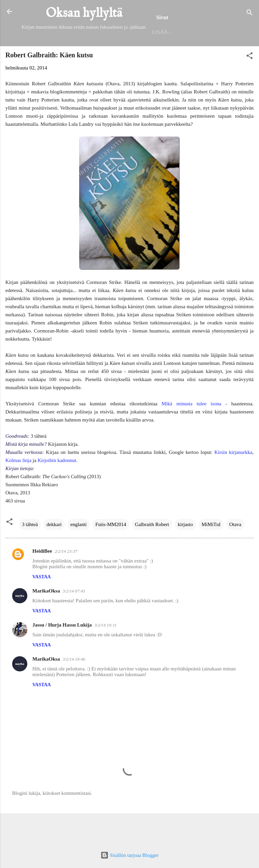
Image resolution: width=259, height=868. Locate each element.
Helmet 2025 (87, 58)
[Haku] (250, 14)
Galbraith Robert (152, 552)
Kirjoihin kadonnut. (57, 488)
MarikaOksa (46, 618)
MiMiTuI (211, 552)
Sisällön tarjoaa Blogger (130, 855)
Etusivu (47, 58)
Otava (235, 552)
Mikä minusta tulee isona (191, 431)
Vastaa (42, 604)
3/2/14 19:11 (106, 652)
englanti (79, 552)
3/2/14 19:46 (74, 686)
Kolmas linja (18, 488)
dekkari (54, 552)
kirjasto (185, 552)
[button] (250, 84)
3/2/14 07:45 (74, 618)
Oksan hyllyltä (84, 13)
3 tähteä (30, 552)
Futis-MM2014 (111, 552)
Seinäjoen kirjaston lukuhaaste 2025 (169, 58)
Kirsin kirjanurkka (234, 480)
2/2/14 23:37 (66, 578)
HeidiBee (42, 578)
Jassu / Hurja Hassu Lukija (62, 652)
